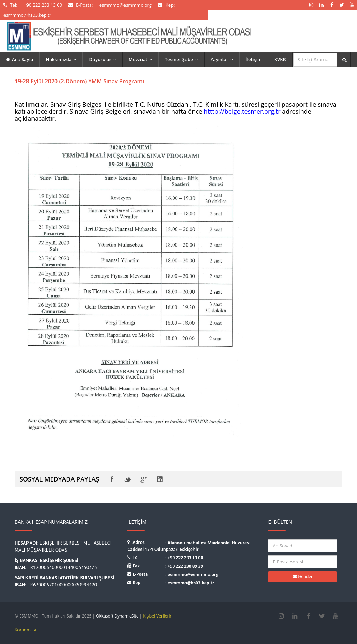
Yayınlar (223, 59)
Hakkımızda (63, 59)
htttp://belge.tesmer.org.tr (242, 111)
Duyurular (104, 59)
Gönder (303, 577)
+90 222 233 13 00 (185, 558)
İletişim (254, 59)
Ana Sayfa (20, 59)
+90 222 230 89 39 (185, 566)
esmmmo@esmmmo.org (193, 574)
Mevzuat (142, 59)
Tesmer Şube (183, 59)
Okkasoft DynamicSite (117, 616)
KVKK (280, 59)
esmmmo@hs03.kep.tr (191, 583)
